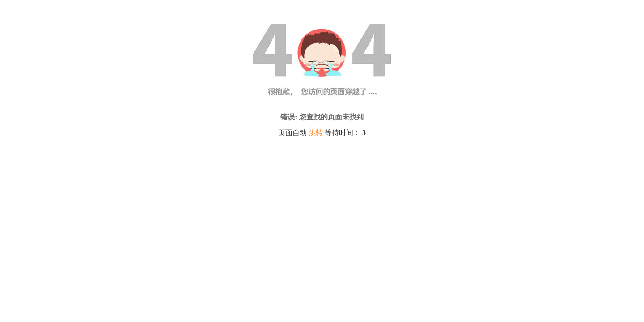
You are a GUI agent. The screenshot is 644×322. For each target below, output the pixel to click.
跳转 (316, 133)
